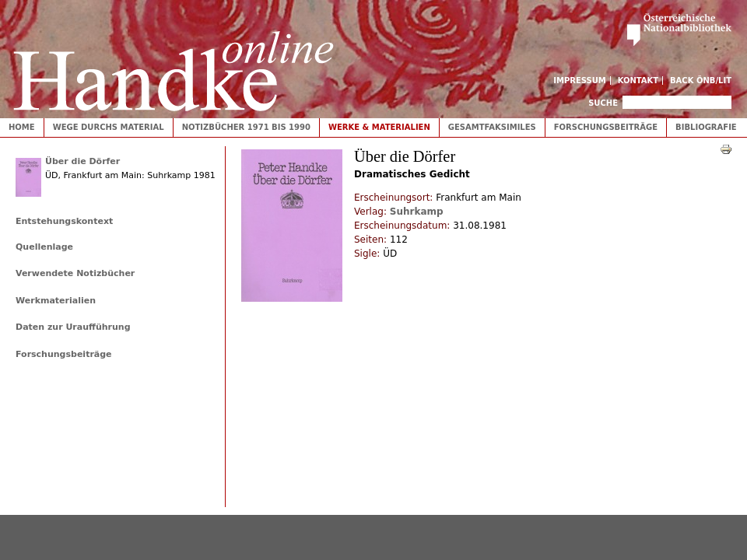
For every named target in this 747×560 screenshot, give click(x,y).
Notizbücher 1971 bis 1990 (246, 127)
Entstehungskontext (64, 221)
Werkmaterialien (56, 301)
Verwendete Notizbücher (75, 273)
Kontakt (638, 80)
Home (22, 127)
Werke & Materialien (379, 127)
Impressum (580, 80)
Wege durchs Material (109, 127)
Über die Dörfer (82, 161)
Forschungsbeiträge (606, 127)
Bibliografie (706, 127)
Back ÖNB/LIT (701, 80)
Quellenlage (44, 247)
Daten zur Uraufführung (73, 327)
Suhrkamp (417, 212)
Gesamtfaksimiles (492, 127)
